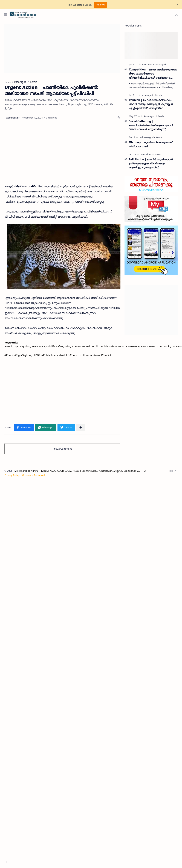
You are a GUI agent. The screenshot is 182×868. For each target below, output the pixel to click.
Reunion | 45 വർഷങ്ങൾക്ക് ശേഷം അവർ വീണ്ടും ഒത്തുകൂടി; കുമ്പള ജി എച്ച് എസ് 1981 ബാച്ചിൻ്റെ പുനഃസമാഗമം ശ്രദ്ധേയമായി (151, 106)
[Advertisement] (82, 50)
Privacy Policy (25, 481)
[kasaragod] (160, 66)
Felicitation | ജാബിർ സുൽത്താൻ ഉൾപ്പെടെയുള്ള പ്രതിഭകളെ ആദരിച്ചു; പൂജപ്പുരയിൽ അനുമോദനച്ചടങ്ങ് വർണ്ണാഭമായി (151, 165)
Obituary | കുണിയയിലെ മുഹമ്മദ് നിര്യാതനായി (151, 146)
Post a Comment (69, 454)
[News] (158, 156)
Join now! (100, 5)
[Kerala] (158, 97)
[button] (176, 14)
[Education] (148, 66)
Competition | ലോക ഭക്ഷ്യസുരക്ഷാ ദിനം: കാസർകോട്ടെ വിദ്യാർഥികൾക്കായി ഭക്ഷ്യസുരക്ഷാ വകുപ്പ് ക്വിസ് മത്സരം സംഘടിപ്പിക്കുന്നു (153, 75)
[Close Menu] (177, 5)
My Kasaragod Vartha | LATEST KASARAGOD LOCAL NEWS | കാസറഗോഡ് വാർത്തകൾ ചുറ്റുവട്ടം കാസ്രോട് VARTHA (93, 477)
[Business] (149, 156)
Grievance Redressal (47, 481)
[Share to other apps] (94, 433)
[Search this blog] (73, 14)
